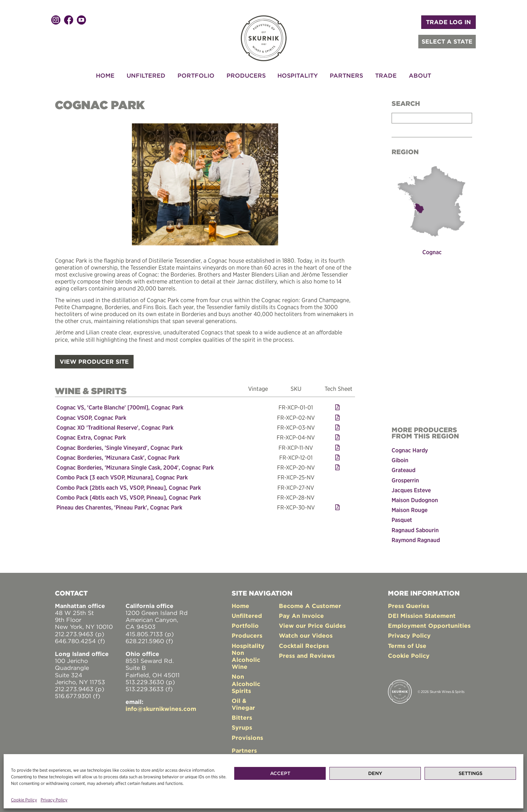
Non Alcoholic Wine (246, 659)
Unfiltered (146, 75)
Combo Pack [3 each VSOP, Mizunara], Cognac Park (122, 477)
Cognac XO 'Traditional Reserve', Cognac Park (115, 427)
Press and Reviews (307, 655)
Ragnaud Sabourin (415, 530)
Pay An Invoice (301, 615)
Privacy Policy (54, 800)
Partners (346, 75)
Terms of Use (407, 645)
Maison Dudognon (415, 500)
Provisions (247, 737)
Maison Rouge (410, 510)
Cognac (432, 252)
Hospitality (298, 75)
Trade (386, 75)
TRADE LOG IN (448, 22)
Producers (246, 75)
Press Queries (409, 605)
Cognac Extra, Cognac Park (91, 437)
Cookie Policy (24, 800)
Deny (375, 773)
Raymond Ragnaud (416, 540)
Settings (470, 773)
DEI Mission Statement (422, 615)
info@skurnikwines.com (161, 709)
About (420, 75)
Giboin (400, 460)
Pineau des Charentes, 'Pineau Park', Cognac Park (119, 507)
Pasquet (402, 520)
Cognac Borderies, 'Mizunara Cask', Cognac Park (118, 457)
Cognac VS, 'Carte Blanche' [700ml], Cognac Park (120, 407)
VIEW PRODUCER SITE (94, 361)
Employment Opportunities (429, 626)
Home (105, 75)
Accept (280, 773)
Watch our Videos (306, 635)
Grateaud (403, 470)
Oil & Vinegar (243, 704)
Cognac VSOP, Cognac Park (91, 417)
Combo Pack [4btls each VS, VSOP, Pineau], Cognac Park (129, 497)
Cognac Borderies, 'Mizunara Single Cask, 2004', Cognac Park (135, 467)
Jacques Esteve (411, 490)
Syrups (242, 727)
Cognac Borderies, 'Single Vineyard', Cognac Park (119, 447)
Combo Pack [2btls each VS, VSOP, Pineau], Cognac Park (129, 487)
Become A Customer (310, 605)
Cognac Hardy (410, 450)
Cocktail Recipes (304, 645)
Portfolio (196, 75)
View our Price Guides (312, 626)
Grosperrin (405, 480)
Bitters (242, 718)
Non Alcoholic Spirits (246, 683)
